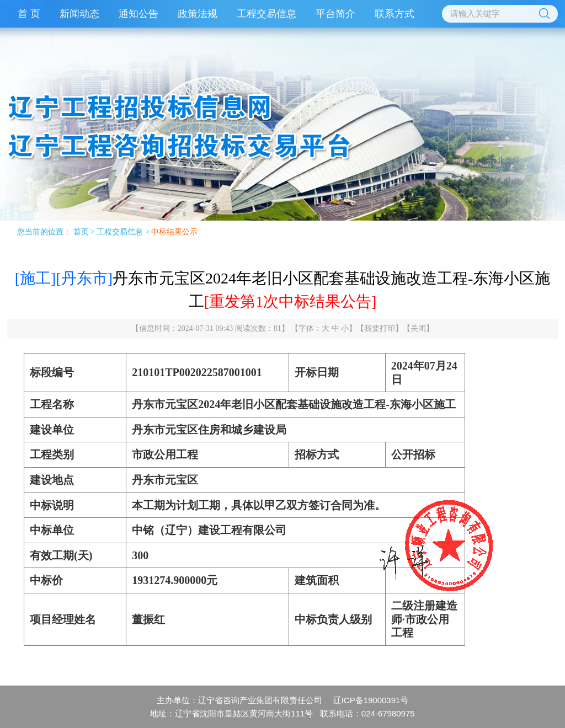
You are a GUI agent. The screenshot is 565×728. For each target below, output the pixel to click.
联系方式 (395, 14)
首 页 (29, 14)
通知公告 (138, 14)
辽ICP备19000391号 (371, 700)
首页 (81, 232)
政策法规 (198, 14)
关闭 (418, 328)
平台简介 (335, 14)
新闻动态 (79, 14)
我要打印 (380, 328)
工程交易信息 (266, 14)
